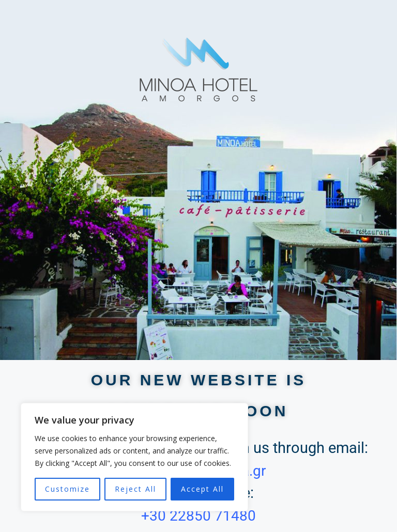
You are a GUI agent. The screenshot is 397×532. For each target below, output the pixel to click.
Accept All (202, 489)
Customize (67, 489)
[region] (134, 457)
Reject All (135, 489)
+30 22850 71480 (198, 515)
